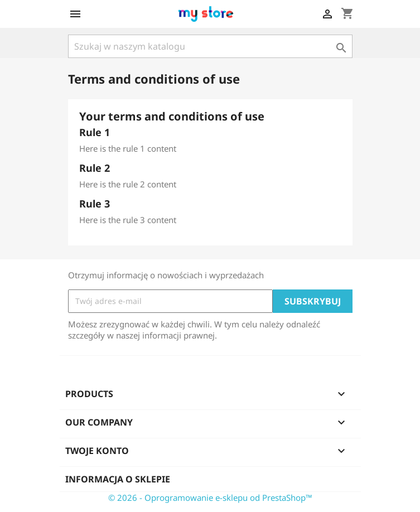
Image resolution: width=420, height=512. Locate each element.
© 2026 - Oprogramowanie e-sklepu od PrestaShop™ (210, 497)
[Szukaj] (210, 46)
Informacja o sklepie (118, 479)
